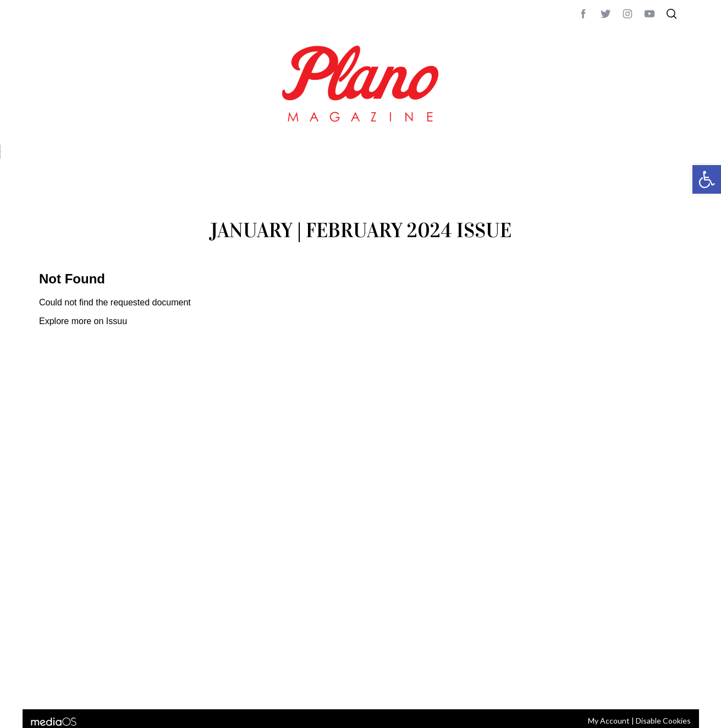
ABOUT (51, 686)
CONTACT (83, 686)
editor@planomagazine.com (369, 686)
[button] (707, 179)
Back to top (653, 686)
